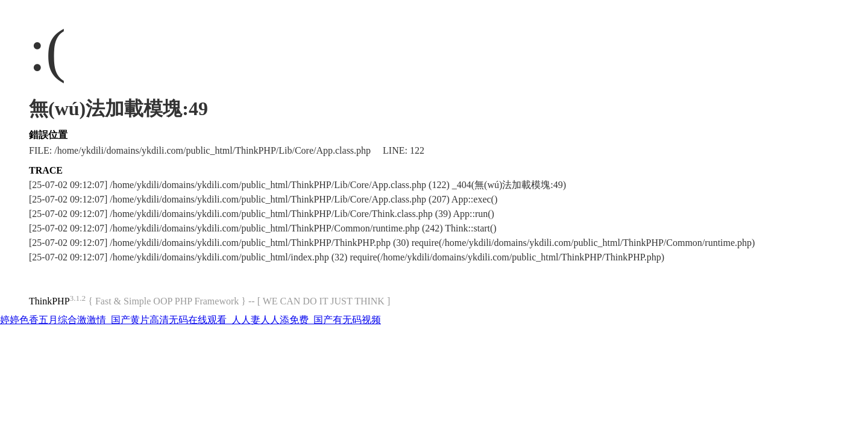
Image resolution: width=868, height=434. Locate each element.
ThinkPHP (49, 301)
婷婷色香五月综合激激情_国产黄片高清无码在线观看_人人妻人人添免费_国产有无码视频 (190, 320)
